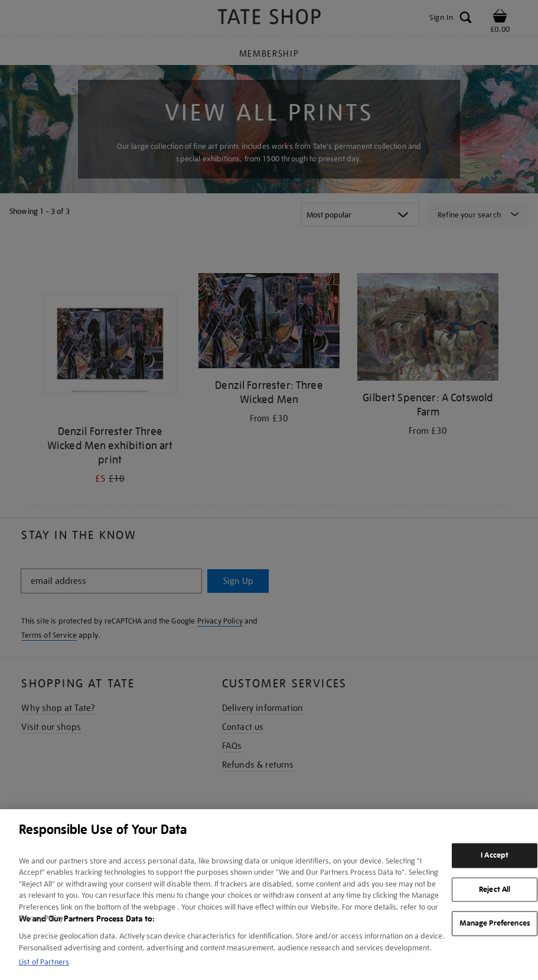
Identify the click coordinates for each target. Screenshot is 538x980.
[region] (269, 895)
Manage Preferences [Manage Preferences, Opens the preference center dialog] (495, 923)
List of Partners (44, 962)
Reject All (495, 889)
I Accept (495, 855)
